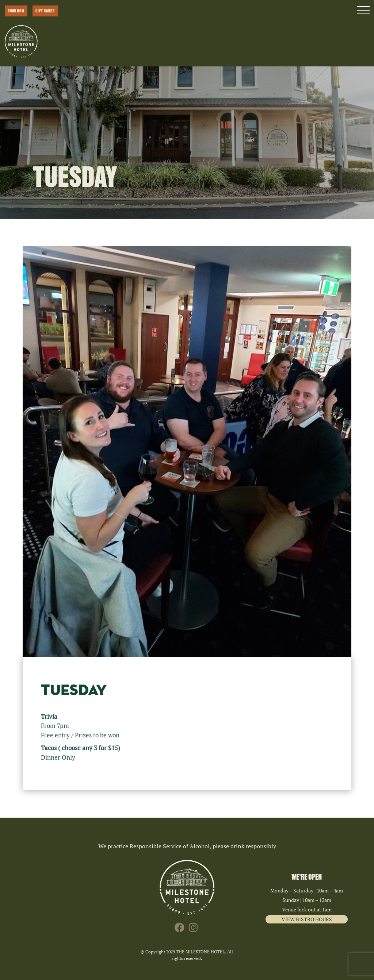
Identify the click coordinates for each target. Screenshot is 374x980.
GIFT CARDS (45, 11)
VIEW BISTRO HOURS (307, 919)
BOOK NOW (16, 11)
